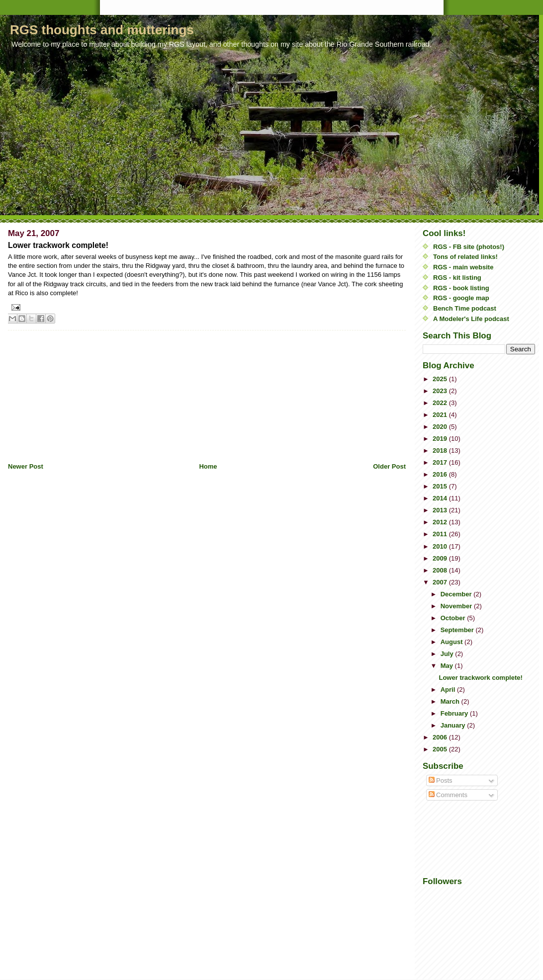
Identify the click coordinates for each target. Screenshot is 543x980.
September (458, 630)
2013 (441, 510)
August (452, 642)
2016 (441, 474)
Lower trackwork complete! (480, 678)
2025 (441, 379)
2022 (441, 403)
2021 (441, 415)
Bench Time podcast (465, 308)
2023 (441, 391)
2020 (441, 427)
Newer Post (26, 466)
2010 (441, 546)
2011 (441, 534)
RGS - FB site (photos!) (469, 247)
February (455, 713)
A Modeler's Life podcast (471, 319)
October (454, 618)
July (448, 654)
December (457, 594)
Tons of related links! (465, 257)
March (451, 701)
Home (208, 466)
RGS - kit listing (457, 278)
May (448, 666)
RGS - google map (461, 298)
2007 (441, 582)
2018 (441, 450)
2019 (441, 439)
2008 (441, 570)
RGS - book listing (461, 288)
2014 (441, 498)
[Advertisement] (83, 393)
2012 (441, 522)
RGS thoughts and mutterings (102, 30)
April (449, 690)
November (457, 606)
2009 (441, 558)
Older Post (389, 466)
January (454, 725)
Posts (441, 780)
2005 (441, 749)
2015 (441, 486)
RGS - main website (463, 267)
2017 (441, 462)
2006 (441, 737)
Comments (448, 795)
